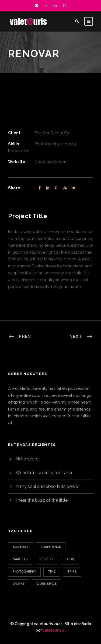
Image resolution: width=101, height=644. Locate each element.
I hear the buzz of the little (42, 500)
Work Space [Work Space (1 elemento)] (46, 584)
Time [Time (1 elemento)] (52, 572)
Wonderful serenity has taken (45, 473)
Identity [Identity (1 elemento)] (47, 559)
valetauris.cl (54, 630)
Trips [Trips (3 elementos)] (72, 572)
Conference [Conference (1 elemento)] (51, 547)
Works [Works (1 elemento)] (19, 584)
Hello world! (28, 459)
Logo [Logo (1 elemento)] (70, 559)
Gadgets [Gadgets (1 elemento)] (20, 559)
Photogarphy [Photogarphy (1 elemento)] (24, 572)
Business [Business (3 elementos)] (21, 547)
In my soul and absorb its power (47, 486)
